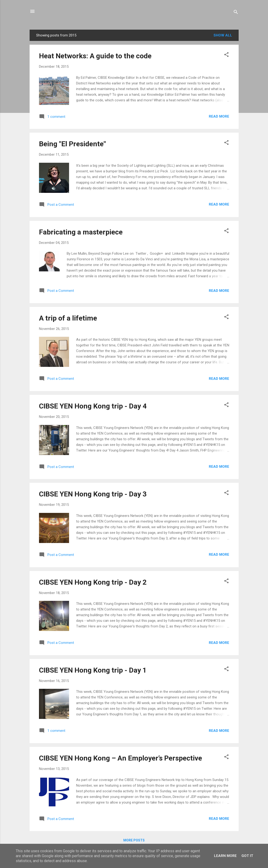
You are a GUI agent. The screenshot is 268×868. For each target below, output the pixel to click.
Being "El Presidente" (72, 144)
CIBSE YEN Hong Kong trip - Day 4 (93, 406)
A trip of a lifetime (68, 318)
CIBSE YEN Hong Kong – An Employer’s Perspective (120, 758)
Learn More (225, 856)
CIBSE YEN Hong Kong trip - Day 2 (93, 582)
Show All (223, 35)
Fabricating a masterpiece (81, 232)
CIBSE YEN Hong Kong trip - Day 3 (93, 494)
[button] (226, 55)
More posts (134, 840)
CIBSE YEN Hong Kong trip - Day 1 (93, 670)
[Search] (236, 13)
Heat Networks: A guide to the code (95, 56)
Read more (219, 116)
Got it (247, 856)
